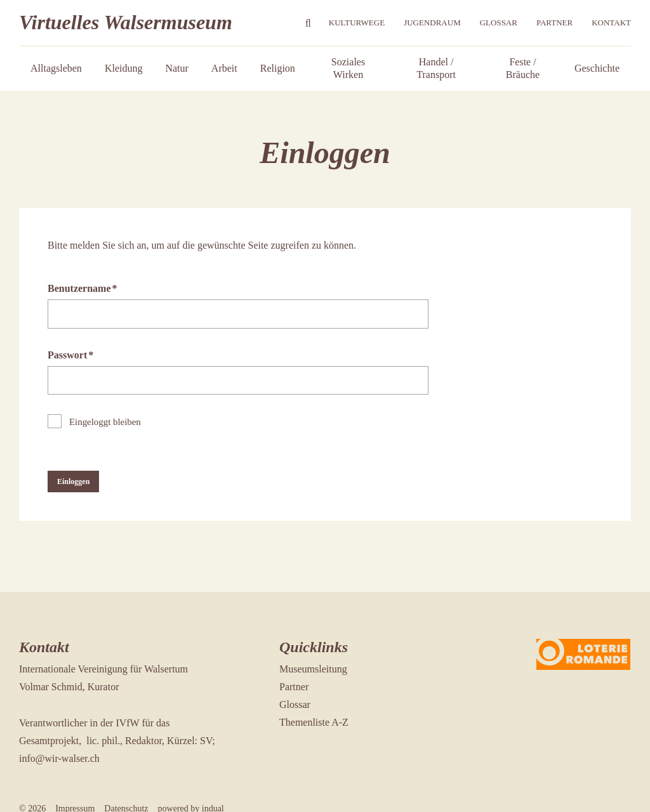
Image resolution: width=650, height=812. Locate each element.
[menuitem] (357, 23)
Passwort (70, 359)
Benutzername (83, 292)
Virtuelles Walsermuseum (126, 22)
